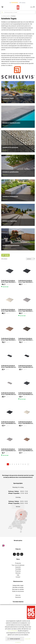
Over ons (18, 595)
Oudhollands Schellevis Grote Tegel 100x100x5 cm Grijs (26, 311)
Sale (18, 575)
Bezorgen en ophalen (18, 589)
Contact (18, 577)
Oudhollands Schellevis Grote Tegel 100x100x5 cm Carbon (26, 282)
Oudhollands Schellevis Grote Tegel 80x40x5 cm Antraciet (8, 367)
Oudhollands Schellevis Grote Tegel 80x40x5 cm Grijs (8, 394)
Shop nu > (5, 101)
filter (5, 255)
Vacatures (18, 597)
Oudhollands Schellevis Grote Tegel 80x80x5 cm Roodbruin (26, 451)
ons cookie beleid (13, 631)
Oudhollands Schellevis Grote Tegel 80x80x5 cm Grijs (8, 451)
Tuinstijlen (18, 569)
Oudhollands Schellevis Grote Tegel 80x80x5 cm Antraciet (26, 394)
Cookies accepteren (15, 639)
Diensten (18, 573)
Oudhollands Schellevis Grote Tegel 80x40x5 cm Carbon (26, 367)
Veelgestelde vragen (18, 585)
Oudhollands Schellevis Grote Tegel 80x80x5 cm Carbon (8, 423)
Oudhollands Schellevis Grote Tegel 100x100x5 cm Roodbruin (9, 340)
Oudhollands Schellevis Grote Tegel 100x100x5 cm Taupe (26, 340)
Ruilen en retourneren (18, 591)
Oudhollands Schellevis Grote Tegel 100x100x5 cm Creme (9, 311)
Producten (18, 563)
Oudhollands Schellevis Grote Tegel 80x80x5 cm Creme (26, 423)
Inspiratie (18, 567)
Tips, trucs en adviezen (18, 565)
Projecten (18, 571)
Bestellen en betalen (18, 587)
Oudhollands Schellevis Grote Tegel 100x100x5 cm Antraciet (9, 282)
